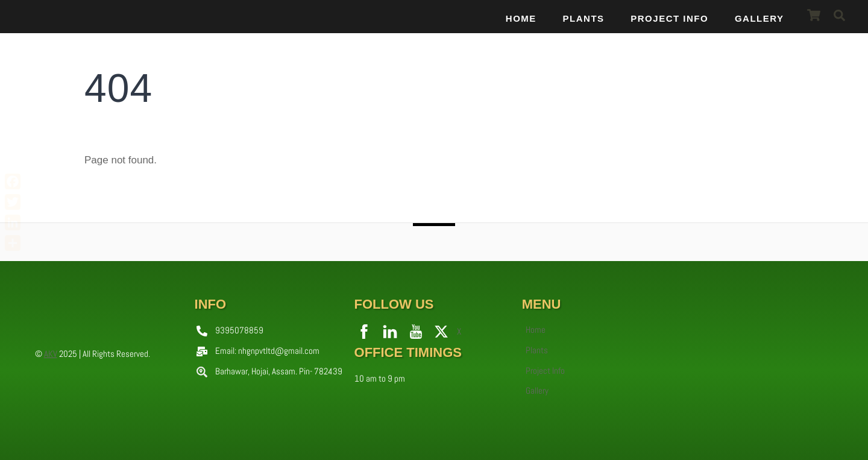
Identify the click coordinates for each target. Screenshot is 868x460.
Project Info (669, 18)
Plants (584, 18)
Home (521, 18)
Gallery (759, 18)
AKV (51, 354)
